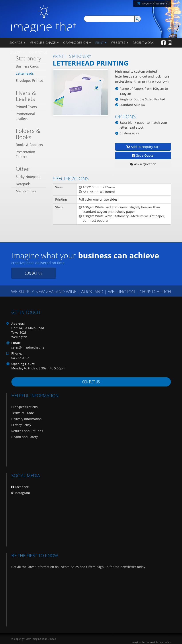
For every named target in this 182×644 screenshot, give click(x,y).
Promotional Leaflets (25, 116)
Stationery (28, 58)
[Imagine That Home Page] (44, 15)
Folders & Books (28, 134)
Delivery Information (26, 419)
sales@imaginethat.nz (28, 347)
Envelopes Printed (29, 80)
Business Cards (27, 66)
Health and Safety (24, 437)
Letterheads (25, 73)
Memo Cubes (26, 191)
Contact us (34, 273)
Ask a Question (143, 164)
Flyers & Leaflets (26, 96)
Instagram (21, 493)
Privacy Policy (21, 425)
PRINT (99, 43)
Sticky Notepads (28, 177)
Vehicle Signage (43, 43)
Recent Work (143, 43)
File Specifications (24, 407)
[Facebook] (163, 42)
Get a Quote (143, 155)
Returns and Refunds (27, 431)
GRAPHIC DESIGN (75, 43)
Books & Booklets (29, 145)
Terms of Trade (23, 413)
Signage (16, 43)
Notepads (23, 184)
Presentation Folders (25, 154)
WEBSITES (118, 43)
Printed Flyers (26, 107)
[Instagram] (170, 42)
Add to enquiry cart (143, 147)
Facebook (20, 487)
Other (23, 169)
